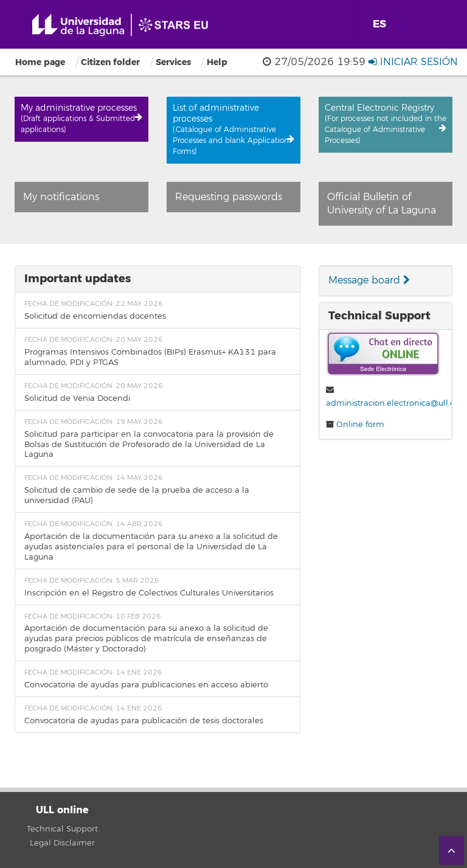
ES (379, 24)
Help (217, 62)
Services (173, 62)
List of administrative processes (233, 130)
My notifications (61, 197)
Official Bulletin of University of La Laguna (382, 204)
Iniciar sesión (419, 62)
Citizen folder (110, 62)
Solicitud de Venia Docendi (77, 398)
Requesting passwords (229, 197)
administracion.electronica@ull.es (392, 403)
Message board (369, 280)
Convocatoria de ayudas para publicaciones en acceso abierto (146, 685)
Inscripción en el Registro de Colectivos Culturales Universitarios (149, 593)
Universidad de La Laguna (125, 25)
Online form (360, 425)
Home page (40, 62)
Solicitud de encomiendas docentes (95, 316)
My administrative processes (81, 119)
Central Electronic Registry (386, 124)
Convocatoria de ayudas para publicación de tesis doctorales (144, 721)
